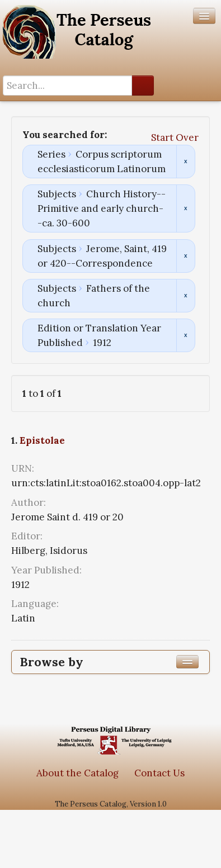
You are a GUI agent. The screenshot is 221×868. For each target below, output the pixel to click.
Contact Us (159, 773)
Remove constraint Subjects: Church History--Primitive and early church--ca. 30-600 (185, 208)
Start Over (175, 137)
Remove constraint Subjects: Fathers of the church (185, 296)
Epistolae (42, 440)
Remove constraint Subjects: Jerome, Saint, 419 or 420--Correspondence (185, 256)
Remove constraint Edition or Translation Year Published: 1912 (185, 335)
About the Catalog (77, 773)
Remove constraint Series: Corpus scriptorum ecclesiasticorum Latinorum (185, 162)
